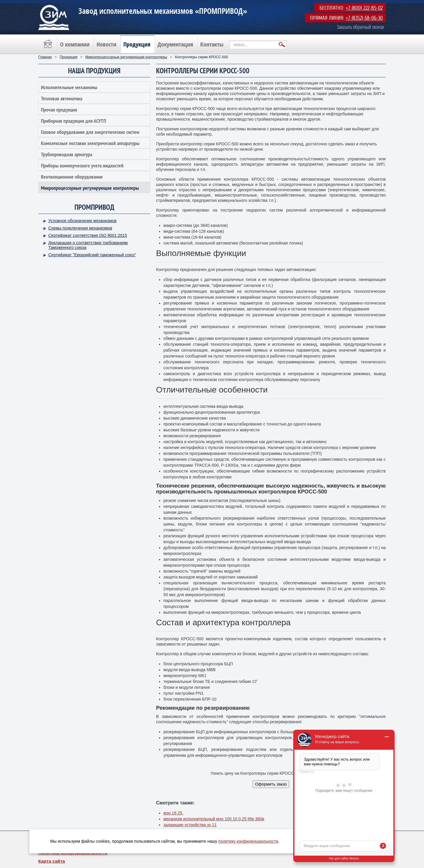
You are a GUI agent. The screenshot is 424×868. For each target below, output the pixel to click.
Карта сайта (52, 861)
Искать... (229, 40)
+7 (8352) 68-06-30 (364, 18)
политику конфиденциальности (248, 841)
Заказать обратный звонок (360, 27)
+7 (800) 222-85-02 (364, 8)
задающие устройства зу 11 (190, 825)
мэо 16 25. (173, 813)
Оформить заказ (271, 784)
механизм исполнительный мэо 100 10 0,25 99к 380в (214, 819)
